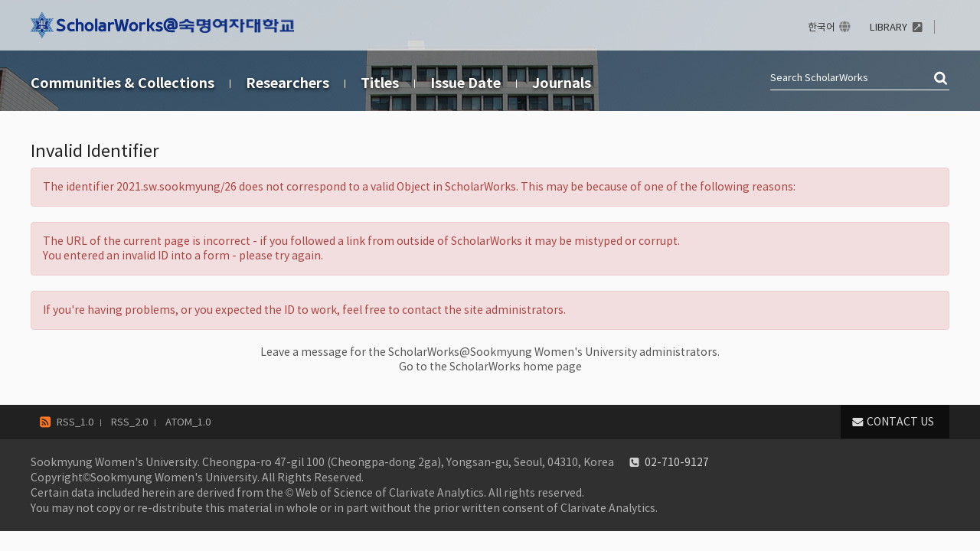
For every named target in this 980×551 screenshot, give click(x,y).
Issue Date (465, 83)
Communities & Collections (122, 83)
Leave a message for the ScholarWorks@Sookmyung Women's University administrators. (490, 352)
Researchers (287, 83)
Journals (562, 83)
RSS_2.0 (129, 422)
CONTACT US (900, 422)
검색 (942, 79)
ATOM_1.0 (188, 422)
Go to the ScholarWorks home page (490, 367)
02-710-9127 (677, 462)
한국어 (822, 27)
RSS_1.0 (75, 422)
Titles (380, 83)
